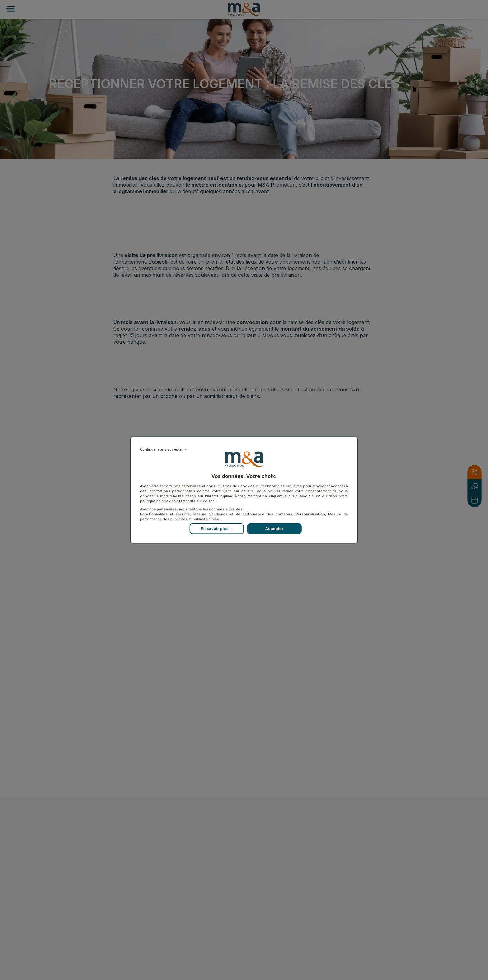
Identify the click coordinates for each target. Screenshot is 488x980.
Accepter (274, 529)
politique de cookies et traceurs (168, 501)
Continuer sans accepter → (164, 449)
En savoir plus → (217, 529)
